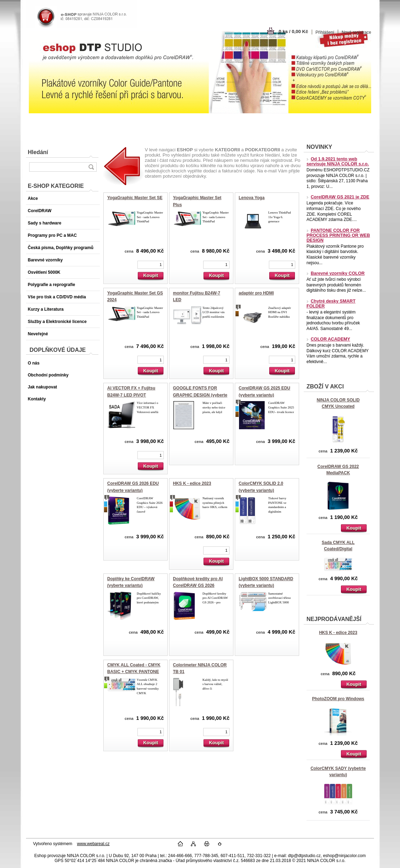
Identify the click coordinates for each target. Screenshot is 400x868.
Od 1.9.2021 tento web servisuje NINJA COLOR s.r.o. (338, 161)
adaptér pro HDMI (256, 293)
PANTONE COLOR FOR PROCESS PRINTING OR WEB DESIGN (338, 235)
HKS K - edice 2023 (338, 633)
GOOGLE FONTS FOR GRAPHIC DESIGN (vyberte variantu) (200, 395)
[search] (91, 167)
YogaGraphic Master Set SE (135, 198)
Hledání (38, 152)
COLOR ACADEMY (328, 339)
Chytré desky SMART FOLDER (331, 304)
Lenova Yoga (252, 198)
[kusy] (151, 265)
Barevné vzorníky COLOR (336, 273)
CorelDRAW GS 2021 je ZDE (338, 197)
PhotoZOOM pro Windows (338, 699)
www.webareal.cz (93, 844)
